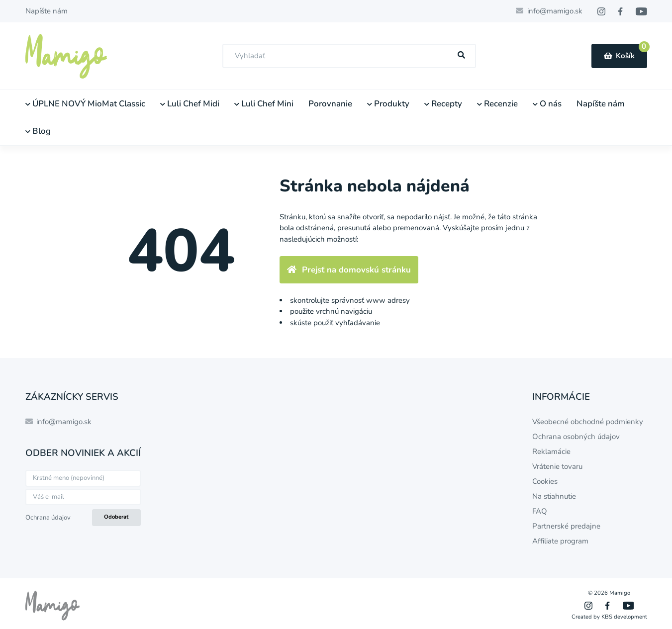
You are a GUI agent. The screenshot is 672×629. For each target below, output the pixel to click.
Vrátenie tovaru (557, 466)
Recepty (443, 104)
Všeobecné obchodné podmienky (588, 422)
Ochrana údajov (48, 518)
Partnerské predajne (566, 526)
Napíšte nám (47, 11)
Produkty (388, 104)
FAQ (540, 511)
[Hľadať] (461, 55)
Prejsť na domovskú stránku (349, 270)
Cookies (545, 481)
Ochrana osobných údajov (576, 437)
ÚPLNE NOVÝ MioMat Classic (85, 104)
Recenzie (497, 104)
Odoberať (116, 517)
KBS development (624, 617)
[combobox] (349, 56)
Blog (38, 131)
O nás (547, 104)
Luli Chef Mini (264, 104)
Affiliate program (560, 541)
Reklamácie (551, 451)
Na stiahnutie (554, 496)
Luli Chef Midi (190, 104)
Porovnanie (330, 104)
